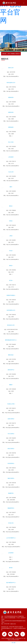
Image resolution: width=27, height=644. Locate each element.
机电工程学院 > (11, 449)
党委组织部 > (11, 97)
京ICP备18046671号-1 (19, 639)
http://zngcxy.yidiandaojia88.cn (12, 487)
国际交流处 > (11, 355)
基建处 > (11, 385)
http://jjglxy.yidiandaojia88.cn (12, 472)
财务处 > (11, 266)
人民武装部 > (11, 157)
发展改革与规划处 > (11, 295)
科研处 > (11, 221)
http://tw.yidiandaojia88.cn (13, 196)
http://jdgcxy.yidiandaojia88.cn (13, 457)
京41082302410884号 (15, 640)
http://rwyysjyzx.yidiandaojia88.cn (13, 547)
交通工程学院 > (11, 419)
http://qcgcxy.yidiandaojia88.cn (13, 442)
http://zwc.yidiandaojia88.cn (12, 379)
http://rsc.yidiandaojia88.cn (13, 245)
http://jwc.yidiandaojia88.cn (13, 215)
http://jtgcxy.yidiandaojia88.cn (13, 428)
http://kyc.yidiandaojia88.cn (13, 230)
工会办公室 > (11, 172)
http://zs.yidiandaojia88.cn (13, 334)
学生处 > (11, 251)
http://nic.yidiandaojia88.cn (12, 591)
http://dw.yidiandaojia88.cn (13, 76)
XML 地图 (13, 643)
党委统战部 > (11, 127)
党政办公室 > (11, 68)
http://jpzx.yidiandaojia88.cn (13, 349)
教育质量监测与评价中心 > (11, 340)
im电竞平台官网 (11, 12)
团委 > (11, 187)
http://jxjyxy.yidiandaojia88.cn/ (13, 517)
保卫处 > (11, 280)
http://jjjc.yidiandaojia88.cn (13, 91)
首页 (9, 54)
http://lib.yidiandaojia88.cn (12, 576)
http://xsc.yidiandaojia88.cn (13, 151)
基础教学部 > (11, 493)
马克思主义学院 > (11, 404)
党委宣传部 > (11, 112)
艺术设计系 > (11, 523)
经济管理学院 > (11, 463)
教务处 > (11, 206)
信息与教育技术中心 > (11, 583)
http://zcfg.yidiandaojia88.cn (12, 304)
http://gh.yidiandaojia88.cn (13, 181)
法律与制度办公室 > (11, 310)
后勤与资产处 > (11, 370)
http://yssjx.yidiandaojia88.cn (13, 532)
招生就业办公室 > (11, 325)
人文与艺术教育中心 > (11, 538)
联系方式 (18, 54)
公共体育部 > (11, 553)
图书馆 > (11, 568)
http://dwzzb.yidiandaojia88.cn (13, 106)
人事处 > (11, 236)
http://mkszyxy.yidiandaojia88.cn (13, 413)
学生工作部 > (11, 142)
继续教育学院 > (11, 508)
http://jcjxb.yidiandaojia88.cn (13, 502)
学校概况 (13, 54)
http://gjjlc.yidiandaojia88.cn (13, 364)
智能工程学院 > (11, 478)
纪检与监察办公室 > (11, 83)
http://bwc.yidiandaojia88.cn (13, 166)
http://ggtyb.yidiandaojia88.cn (12, 562)
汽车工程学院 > (11, 434)
